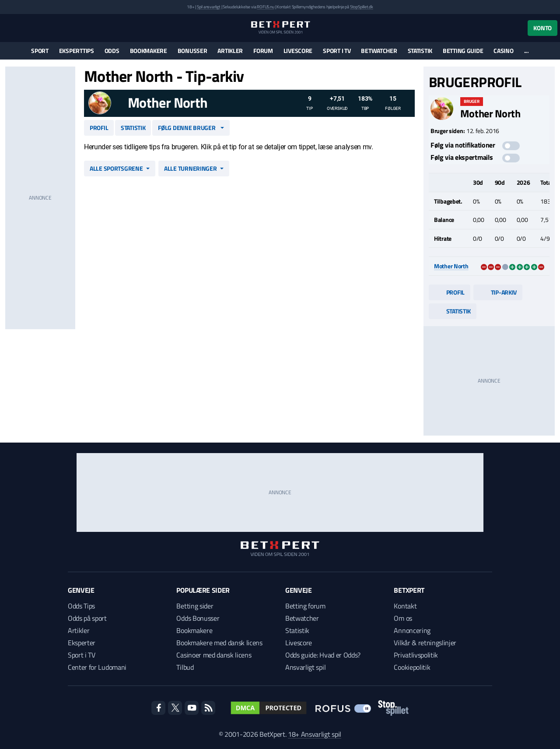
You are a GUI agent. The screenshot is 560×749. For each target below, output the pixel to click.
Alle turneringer (191, 168)
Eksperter (82, 643)
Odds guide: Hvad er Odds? (323, 655)
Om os (403, 618)
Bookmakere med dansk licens (219, 643)
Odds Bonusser (198, 618)
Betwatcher (379, 51)
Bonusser (192, 51)
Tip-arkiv (498, 292)
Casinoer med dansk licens (214, 655)
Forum (263, 51)
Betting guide (463, 51)
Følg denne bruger (187, 128)
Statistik (420, 51)
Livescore (298, 51)
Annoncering (412, 630)
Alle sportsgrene (116, 168)
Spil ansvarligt (209, 7)
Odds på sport (87, 618)
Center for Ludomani (97, 667)
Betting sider (195, 606)
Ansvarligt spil (305, 667)
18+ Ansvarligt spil (315, 734)
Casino (503, 51)
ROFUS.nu (265, 7)
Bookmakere (149, 51)
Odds (112, 51)
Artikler (230, 51)
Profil (99, 128)
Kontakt (405, 606)
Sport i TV (337, 51)
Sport (40, 51)
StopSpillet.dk (362, 7)
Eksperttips (77, 51)
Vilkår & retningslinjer (425, 643)
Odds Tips (81, 606)
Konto (542, 28)
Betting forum (305, 606)
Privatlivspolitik (416, 655)
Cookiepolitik (412, 667)
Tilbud (185, 667)
